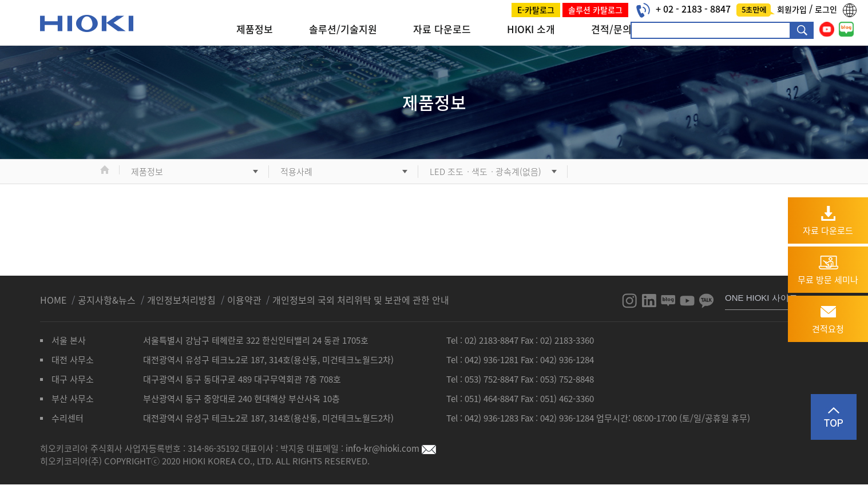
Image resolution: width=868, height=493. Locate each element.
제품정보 (255, 29)
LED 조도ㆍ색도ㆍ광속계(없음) (485, 172)
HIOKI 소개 (531, 29)
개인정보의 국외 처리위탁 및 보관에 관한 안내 (361, 300)
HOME (54, 300)
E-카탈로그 (536, 10)
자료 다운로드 (442, 29)
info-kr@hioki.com (391, 448)
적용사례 (296, 172)
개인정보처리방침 (183, 300)
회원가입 (793, 9)
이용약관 (244, 300)
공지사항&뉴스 (108, 300)
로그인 (826, 9)
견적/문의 (611, 29)
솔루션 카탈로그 (595, 10)
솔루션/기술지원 (343, 29)
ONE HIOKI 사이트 (761, 298)
